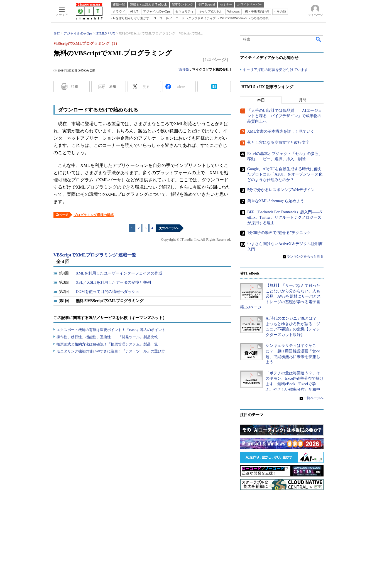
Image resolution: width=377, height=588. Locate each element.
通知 (112, 87)
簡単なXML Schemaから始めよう (276, 201)
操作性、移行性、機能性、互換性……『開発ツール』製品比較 (107, 337)
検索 (319, 39)
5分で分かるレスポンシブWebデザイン (281, 190)
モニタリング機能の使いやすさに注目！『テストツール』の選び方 (111, 351)
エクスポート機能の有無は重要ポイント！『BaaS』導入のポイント (111, 330)
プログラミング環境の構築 (94, 215)
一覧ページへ (314, 398)
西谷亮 (184, 70)
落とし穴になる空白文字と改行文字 (278, 143)
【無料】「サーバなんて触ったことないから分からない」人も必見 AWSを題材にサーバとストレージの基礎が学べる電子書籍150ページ (280, 296)
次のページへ (168, 228)
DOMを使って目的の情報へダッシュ (108, 292)
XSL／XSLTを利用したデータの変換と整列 (113, 282)
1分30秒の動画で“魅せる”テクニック (279, 233)
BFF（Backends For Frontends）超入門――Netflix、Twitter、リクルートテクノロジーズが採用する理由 (285, 218)
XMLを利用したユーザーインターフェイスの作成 (119, 273)
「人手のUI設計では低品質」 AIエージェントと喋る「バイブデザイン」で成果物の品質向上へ (285, 116)
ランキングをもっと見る (305, 256)
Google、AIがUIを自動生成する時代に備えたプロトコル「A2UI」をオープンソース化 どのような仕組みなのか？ (287, 174)
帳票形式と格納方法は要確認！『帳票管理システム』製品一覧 (107, 344)
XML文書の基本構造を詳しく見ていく (281, 131)
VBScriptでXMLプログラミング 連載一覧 (95, 255)
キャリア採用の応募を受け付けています (275, 70)
